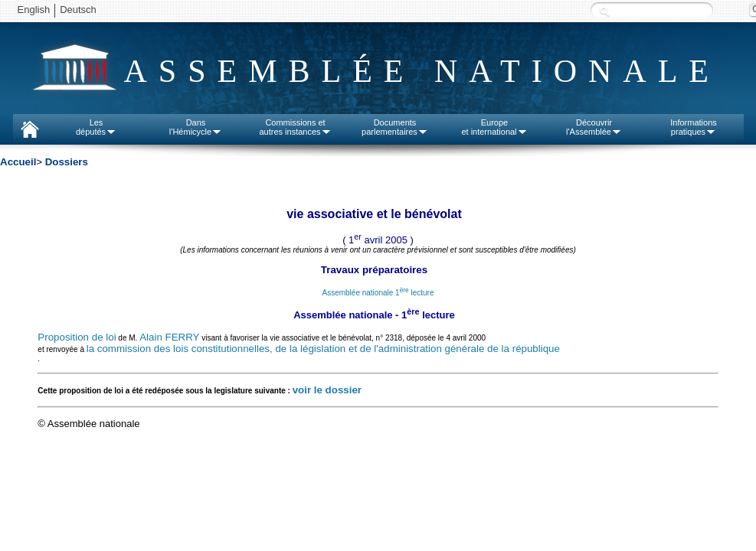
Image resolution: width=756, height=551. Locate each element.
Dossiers (67, 162)
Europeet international (494, 127)
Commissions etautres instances (295, 127)
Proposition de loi (77, 337)
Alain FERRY (169, 337)
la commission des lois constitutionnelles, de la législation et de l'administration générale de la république (323, 349)
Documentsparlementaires (395, 127)
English (34, 10)
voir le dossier (327, 390)
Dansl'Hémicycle (196, 127)
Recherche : (604, 11)
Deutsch (78, 10)
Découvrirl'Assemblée (594, 127)
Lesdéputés (96, 127)
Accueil (18, 162)
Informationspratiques (694, 127)
